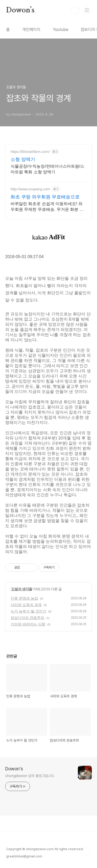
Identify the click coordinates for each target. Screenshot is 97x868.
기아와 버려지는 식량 (28, 624)
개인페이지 (31, 30)
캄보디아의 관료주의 (27, 618)
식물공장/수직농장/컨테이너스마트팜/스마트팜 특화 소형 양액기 (47, 169)
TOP (87, 851)
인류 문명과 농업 (24, 598)
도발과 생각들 (22, 589)
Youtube (61, 30)
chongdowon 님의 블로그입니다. (30, 776)
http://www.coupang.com (30, 189)
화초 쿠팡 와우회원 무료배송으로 (45, 197)
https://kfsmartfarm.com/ (30, 152)
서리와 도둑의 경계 (26, 605)
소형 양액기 (23, 159)
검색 (75, 10)
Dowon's (20, 10)
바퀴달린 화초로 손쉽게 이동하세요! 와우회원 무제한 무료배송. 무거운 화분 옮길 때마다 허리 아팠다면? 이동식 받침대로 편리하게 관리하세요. (48, 207)
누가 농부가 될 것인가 (28, 611)
